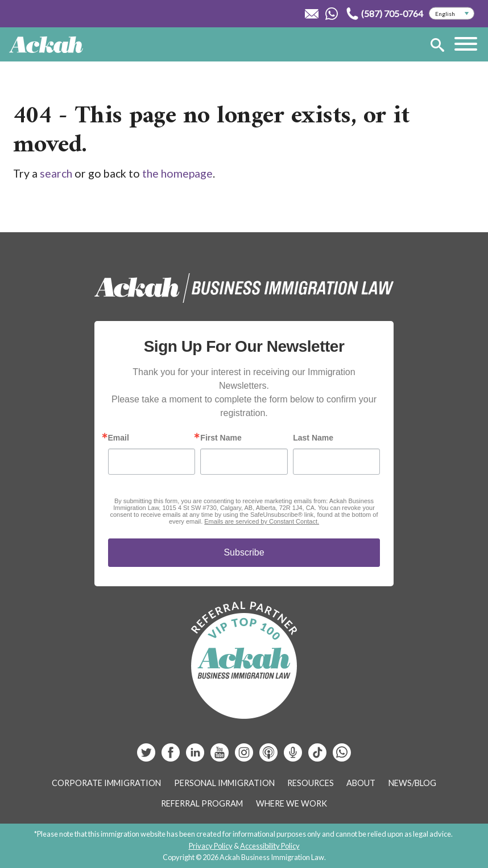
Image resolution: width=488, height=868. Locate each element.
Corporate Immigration (106, 783)
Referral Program (202, 803)
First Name (221, 438)
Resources (311, 783)
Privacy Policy (211, 846)
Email (119, 438)
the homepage (177, 173)
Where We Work (291, 803)
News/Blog (412, 783)
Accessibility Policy (270, 846)
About (361, 783)
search (56, 173)
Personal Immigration (224, 783)
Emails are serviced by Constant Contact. (262, 521)
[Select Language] (452, 14)
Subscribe (244, 552)
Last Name (313, 438)
